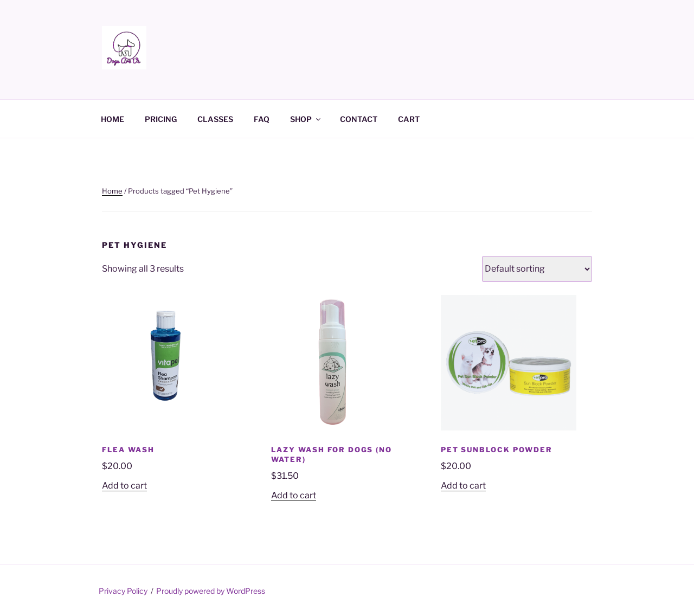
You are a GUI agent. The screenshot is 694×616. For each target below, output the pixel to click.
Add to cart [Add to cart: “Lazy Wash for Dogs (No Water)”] (294, 495)
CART (409, 119)
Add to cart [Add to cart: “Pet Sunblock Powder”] (463, 486)
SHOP (306, 119)
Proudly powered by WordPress (211, 591)
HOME (113, 119)
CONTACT (359, 119)
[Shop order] (537, 269)
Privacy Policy (123, 591)
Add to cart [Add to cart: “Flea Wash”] (124, 486)
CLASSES (215, 119)
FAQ (262, 119)
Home (112, 191)
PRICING (161, 119)
